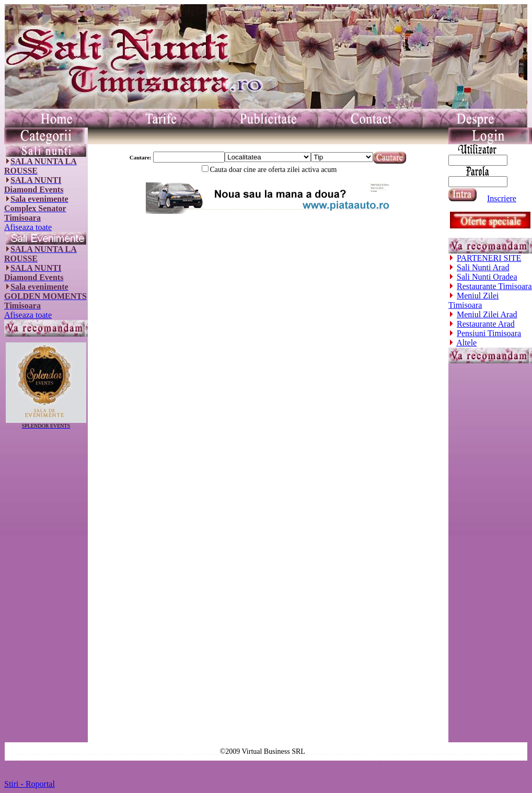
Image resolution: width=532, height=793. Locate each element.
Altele (466, 343)
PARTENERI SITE (489, 258)
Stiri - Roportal (30, 784)
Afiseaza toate (28, 227)
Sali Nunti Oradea (487, 277)
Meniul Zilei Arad (487, 314)
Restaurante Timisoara (494, 286)
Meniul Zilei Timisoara (473, 300)
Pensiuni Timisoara (489, 333)
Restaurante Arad (486, 324)
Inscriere (502, 198)
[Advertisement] (46, 585)
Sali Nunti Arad (483, 267)
